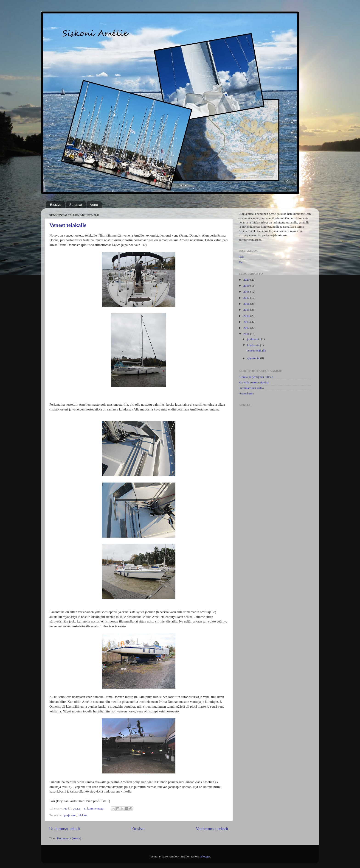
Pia (240, 262)
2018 (247, 292)
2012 (247, 328)
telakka (82, 815)
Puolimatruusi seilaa (251, 388)
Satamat (76, 205)
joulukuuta (254, 339)
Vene (94, 205)
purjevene (70, 815)
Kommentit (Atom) (69, 838)
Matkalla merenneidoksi (254, 382)
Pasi (241, 257)
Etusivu (56, 205)
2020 (247, 280)
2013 (247, 322)
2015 (247, 310)
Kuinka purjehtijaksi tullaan (256, 377)
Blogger (205, 856)
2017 (247, 298)
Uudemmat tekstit (65, 829)
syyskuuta (254, 358)
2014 (247, 316)
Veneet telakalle (68, 225)
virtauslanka (246, 393)
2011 (247, 334)
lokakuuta (254, 345)
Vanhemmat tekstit (212, 829)
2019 (247, 286)
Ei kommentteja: (94, 808)
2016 (247, 304)
